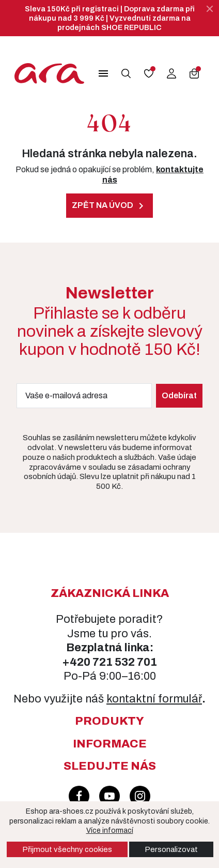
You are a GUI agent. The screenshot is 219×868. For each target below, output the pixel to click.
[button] (103, 73)
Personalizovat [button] (171, 849)
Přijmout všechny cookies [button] (67, 849)
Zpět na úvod (109, 206)
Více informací (110, 830)
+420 (77, 662)
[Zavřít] (210, 9)
